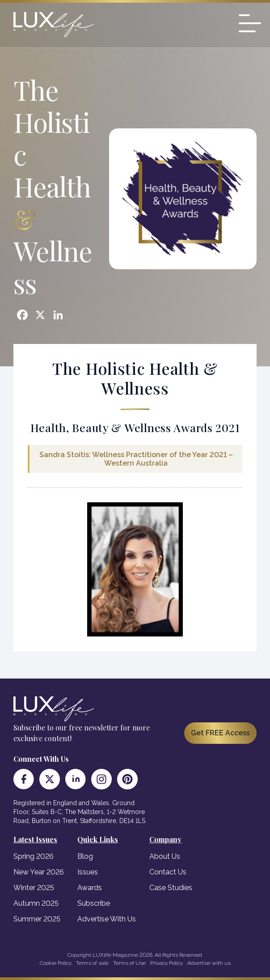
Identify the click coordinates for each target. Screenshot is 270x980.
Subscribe (94, 903)
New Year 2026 (39, 872)
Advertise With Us (107, 919)
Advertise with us (209, 963)
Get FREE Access (220, 733)
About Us (165, 856)
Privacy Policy (167, 963)
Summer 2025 (37, 919)
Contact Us (168, 872)
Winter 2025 (34, 888)
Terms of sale (92, 963)
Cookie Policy (56, 963)
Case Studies (171, 888)
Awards (90, 888)
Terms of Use (129, 963)
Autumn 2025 (36, 903)
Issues (88, 872)
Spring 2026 (34, 856)
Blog (85, 856)
